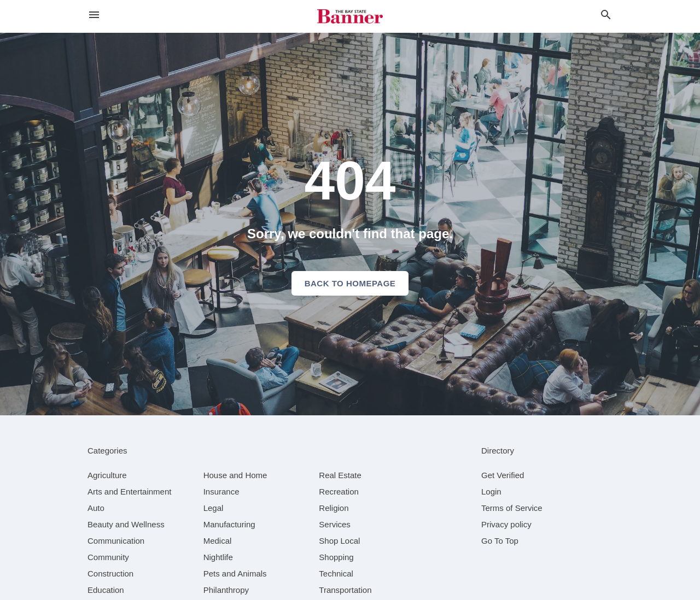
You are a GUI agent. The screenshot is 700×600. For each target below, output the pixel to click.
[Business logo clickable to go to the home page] (350, 16)
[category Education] (106, 590)
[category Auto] (96, 508)
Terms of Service (512, 508)
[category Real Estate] (340, 475)
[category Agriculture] (107, 475)
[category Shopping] (336, 557)
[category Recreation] (339, 492)
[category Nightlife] (218, 557)
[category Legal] (214, 508)
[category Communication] (116, 541)
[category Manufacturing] (229, 524)
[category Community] (108, 557)
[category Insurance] (221, 492)
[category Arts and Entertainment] (129, 492)
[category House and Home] (235, 475)
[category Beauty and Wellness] (126, 524)
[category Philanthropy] (226, 590)
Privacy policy (506, 524)
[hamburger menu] (94, 15)
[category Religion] (334, 508)
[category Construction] (110, 573)
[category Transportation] (345, 590)
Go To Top (500, 541)
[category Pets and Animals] (235, 573)
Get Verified (503, 475)
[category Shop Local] (339, 541)
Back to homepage (350, 283)
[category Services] (335, 524)
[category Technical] (336, 573)
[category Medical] (218, 541)
